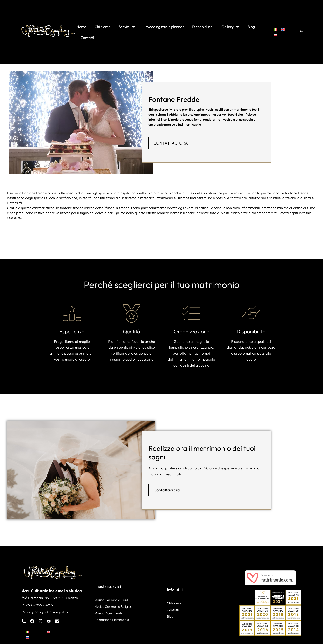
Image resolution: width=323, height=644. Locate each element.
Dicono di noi (203, 27)
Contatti (87, 38)
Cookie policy (58, 612)
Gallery (230, 27)
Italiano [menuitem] (37, 632)
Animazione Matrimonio (112, 620)
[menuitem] (275, 29)
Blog (251, 27)
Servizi (127, 27)
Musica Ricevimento (109, 613)
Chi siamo (102, 27)
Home (81, 27)
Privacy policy (33, 612)
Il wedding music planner (164, 27)
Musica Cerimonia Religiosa (114, 606)
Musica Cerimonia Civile (111, 600)
